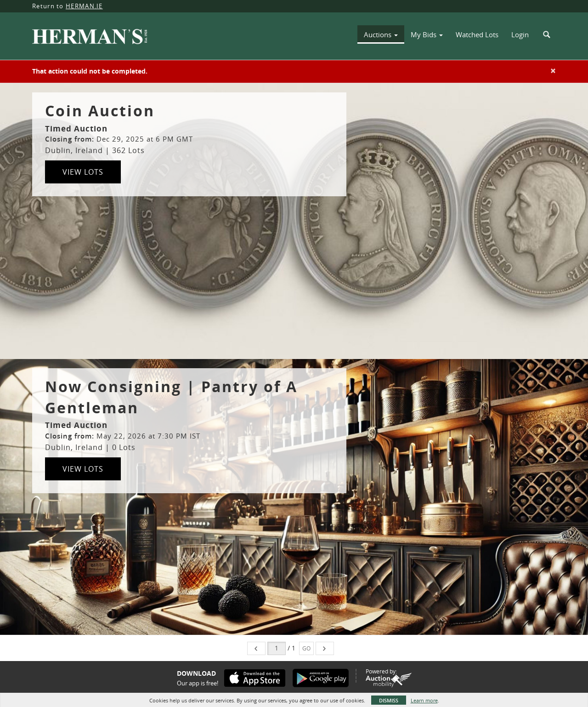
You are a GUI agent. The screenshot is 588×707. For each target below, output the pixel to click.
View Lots (83, 172)
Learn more (424, 700)
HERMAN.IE (84, 6)
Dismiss (389, 700)
